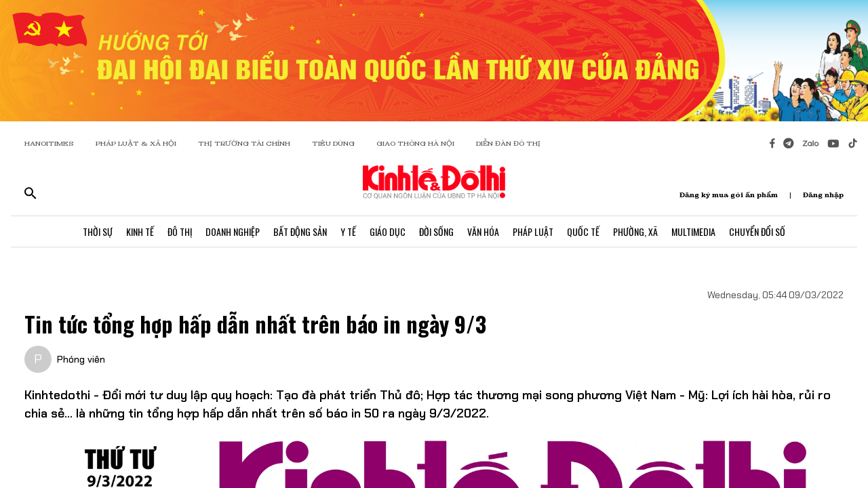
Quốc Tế (583, 231)
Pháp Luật (533, 231)
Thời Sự (98, 231)
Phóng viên (81, 359)
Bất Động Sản (300, 231)
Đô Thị (180, 231)
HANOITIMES (49, 143)
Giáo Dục (388, 231)
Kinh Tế (140, 231)
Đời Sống (436, 231)
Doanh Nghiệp (233, 231)
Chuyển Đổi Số (757, 231)
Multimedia (693, 231)
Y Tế (348, 231)
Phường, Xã (635, 231)
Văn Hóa (483, 231)
